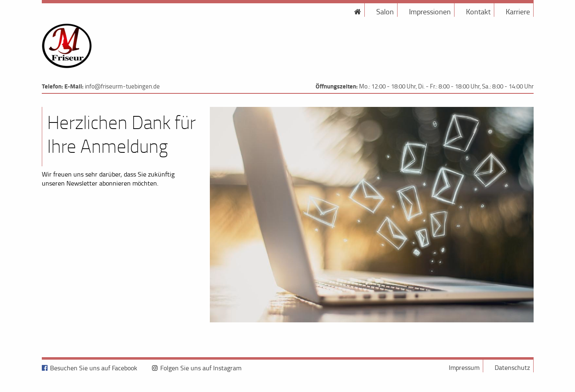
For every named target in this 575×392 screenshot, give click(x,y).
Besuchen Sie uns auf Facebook (94, 368)
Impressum (464, 367)
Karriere (518, 11)
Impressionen (430, 11)
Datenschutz (512, 367)
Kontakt (478, 11)
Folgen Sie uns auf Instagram (201, 368)
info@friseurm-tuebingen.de (122, 86)
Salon (385, 11)
